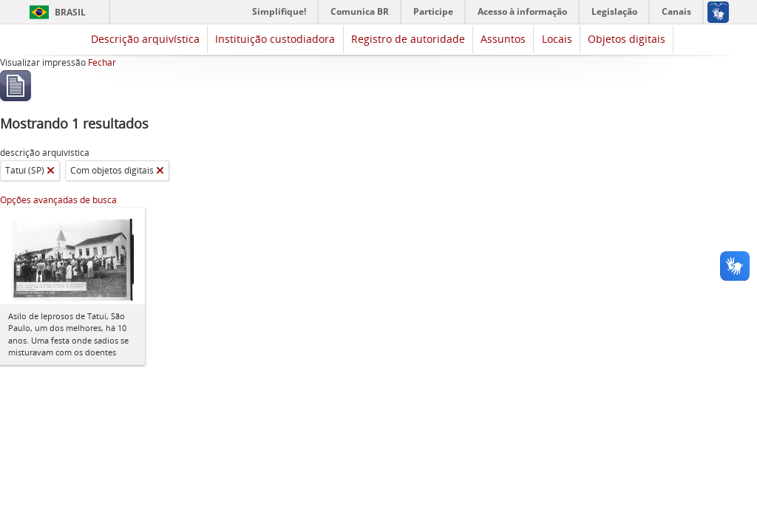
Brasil (70, 12)
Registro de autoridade (408, 39)
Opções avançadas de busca (58, 200)
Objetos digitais (627, 39)
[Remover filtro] (51, 171)
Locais (557, 39)
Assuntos (503, 39)
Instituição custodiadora (275, 39)
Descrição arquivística (145, 39)
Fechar (102, 62)
